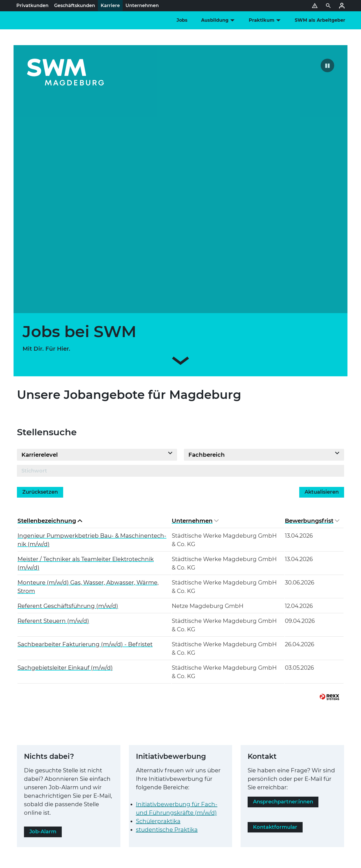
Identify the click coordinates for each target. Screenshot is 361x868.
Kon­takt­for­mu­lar (275, 671)
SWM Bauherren (95, 816)
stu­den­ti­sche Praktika (167, 673)
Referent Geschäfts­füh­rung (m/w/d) (68, 449)
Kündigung (135, 793)
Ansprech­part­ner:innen (283, 645)
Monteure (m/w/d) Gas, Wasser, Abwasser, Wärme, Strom (88, 430)
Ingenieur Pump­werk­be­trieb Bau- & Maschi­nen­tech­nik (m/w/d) (92, 383)
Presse (274, 789)
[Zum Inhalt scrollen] (180, 205)
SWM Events (220, 772)
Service (212, 781)
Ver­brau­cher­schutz (56, 793)
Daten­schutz (77, 782)
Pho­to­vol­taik (220, 806)
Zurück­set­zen (40, 335)
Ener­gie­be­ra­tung (226, 789)
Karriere (276, 781)
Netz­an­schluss (51, 805)
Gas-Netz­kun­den (132, 805)
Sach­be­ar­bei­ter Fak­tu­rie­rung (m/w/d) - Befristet (85, 487)
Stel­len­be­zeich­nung (50, 364)
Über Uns (278, 772)
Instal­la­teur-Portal (55, 816)
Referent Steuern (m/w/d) (53, 464)
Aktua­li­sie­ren (322, 335)
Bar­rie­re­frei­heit (111, 782)
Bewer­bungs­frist (312, 364)
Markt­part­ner (131, 816)
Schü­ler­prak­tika (158, 664)
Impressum (48, 782)
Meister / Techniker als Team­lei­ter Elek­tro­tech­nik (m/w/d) (86, 406)
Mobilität (214, 798)
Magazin (277, 798)
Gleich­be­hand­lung (100, 793)
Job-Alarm (43, 675)
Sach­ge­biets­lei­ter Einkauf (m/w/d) (65, 511)
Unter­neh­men (195, 364)
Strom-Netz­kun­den (90, 805)
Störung (158, 816)
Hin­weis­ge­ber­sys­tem (153, 782)
